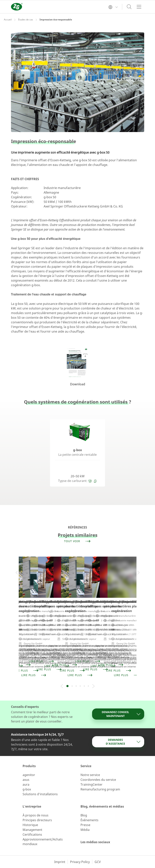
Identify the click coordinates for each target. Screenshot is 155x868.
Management (32, 830)
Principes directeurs (37, 820)
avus (26, 780)
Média (85, 830)
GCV (98, 862)
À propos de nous (36, 815)
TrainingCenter (91, 784)
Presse (85, 825)
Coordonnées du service (98, 780)
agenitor (29, 775)
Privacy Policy (80, 862)
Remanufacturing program (100, 789)
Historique (30, 825)
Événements (89, 820)
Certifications (32, 835)
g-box (27, 789)
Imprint (60, 862)
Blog (84, 815)
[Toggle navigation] (139, 7)
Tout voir (77, 541)
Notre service (90, 775)
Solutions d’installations (40, 794)
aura (26, 784)
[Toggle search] (129, 7)
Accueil (8, 20)
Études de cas (26, 20)
